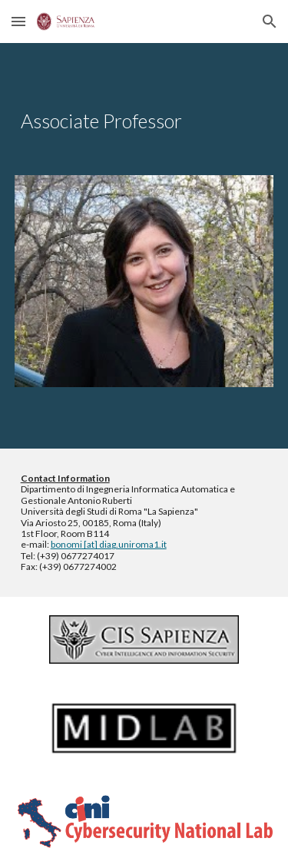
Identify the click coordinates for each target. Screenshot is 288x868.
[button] (18, 21)
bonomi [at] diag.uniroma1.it (109, 544)
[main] (144, 121)
